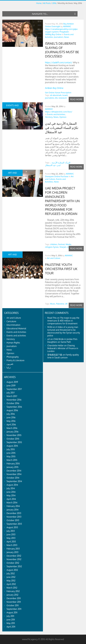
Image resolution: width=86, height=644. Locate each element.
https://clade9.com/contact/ (59, 63)
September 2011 (14, 609)
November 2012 (14, 559)
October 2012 (13, 563)
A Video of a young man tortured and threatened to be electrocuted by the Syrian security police (64, 331)
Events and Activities (16, 332)
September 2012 (14, 566)
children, (54, 244)
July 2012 (11, 574)
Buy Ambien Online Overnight (59, 25)
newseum (63, 98)
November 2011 (14, 602)
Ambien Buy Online (54, 88)
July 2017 (11, 393)
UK (66, 304)
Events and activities (16, 336)
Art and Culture (54, 258)
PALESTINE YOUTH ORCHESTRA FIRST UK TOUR (61, 269)
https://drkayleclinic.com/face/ (59, 112)
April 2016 (11, 425)
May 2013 (11, 538)
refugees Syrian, (52, 247)
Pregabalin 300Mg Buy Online (57, 33)
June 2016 (11, 417)
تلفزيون (10, 364)
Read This (52, 318)
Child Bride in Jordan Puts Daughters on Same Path (62, 341)
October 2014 (13, 478)
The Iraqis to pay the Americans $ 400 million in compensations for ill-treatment (63, 321)
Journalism (12, 346)
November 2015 (14, 435)
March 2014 (12, 503)
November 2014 (14, 474)
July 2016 (11, 414)
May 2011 (11, 623)
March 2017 (12, 396)
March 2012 (12, 588)
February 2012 (13, 591)
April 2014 (11, 499)
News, (56, 117)
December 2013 (14, 513)
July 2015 (11, 449)
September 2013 (14, 524)
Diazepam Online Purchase (57, 176)
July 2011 (10, 616)
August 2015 (12, 446)
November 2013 (14, 517)
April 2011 (11, 627)
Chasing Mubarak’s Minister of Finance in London (63, 348)
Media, (69, 244)
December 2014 (14, 471)
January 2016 (12, 432)
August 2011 (12, 613)
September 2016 (14, 407)
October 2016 (13, 403)
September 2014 (14, 481)
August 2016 (12, 410)
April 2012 (11, 584)
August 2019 (12, 382)
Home (39, 3)
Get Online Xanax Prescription (58, 93)
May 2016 (11, 421)
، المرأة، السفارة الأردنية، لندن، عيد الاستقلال (58, 164)
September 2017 (14, 389)
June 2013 (11, 535)
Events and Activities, (56, 114)
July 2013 (11, 531)
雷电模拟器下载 (55, 355)
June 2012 (11, 577)
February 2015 (13, 464)
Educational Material (16, 328)
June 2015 (11, 453)
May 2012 (11, 581)
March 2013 (12, 545)
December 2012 (14, 556)
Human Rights (13, 343)
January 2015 (12, 467)
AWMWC (67, 26)
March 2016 (12, 428)
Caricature (11, 321)
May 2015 (11, 456)
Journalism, (59, 37)
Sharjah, (63, 247)
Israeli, (65, 95)
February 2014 (13, 506)
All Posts (47, 3)
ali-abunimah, (56, 95)
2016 (54, 3)
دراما (9, 367)
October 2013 (13, 520)
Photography (13, 357)
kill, (56, 98)
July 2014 (11, 488)
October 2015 (13, 439)
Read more (76, 99)
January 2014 (12, 510)
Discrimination (13, 325)
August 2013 (12, 527)
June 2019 (11, 386)
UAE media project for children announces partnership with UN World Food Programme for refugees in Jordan (62, 201)
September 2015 (14, 442)
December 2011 (14, 598)
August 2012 (12, 570)
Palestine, (60, 304)
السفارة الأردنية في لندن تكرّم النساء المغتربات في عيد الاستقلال (62, 128)
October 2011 (13, 605)
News (67, 37)
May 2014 (11, 496)
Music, (53, 304)
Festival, (62, 244)
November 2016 (14, 400)
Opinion (63, 117)
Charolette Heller (55, 345)
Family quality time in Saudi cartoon (63, 356)
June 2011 (11, 620)
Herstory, (49, 117)
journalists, (50, 98)
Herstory (11, 339)
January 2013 (12, 552)
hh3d (50, 327)
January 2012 (12, 595)
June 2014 (11, 492)
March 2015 (12, 460)
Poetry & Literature (15, 360)
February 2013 (13, 549)
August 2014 (12, 485)
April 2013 (11, 542)
